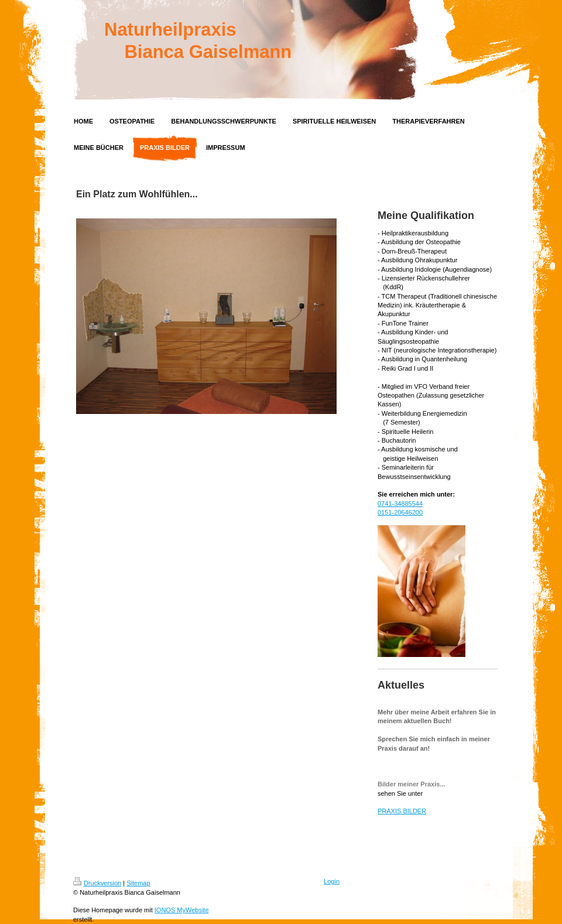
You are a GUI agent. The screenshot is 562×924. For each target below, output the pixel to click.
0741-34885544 (400, 504)
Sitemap (138, 883)
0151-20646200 (400, 512)
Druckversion (97, 883)
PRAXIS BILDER (402, 811)
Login (332, 881)
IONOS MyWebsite (182, 910)
